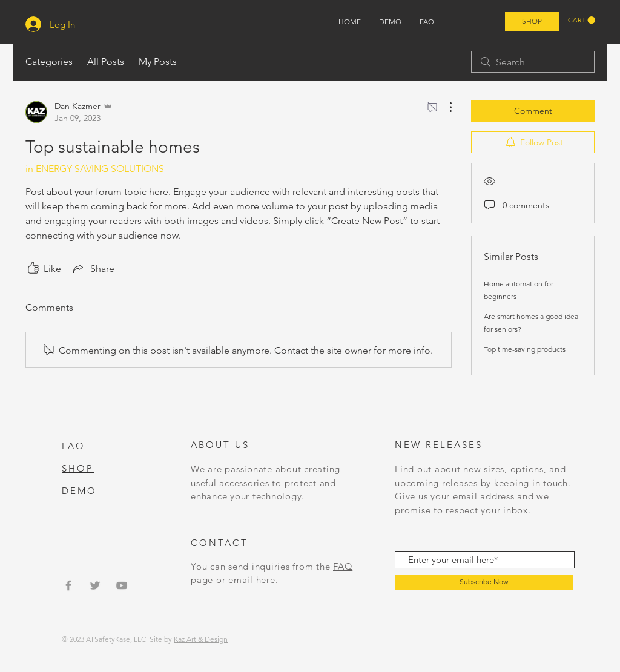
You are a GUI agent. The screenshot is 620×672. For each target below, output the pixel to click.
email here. (253, 580)
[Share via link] (93, 268)
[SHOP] (532, 21)
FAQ (343, 566)
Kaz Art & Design (201, 639)
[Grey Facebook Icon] (68, 585)
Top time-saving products (525, 349)
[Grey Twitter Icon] (95, 585)
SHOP (78, 468)
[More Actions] (444, 107)
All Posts (106, 61)
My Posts (158, 61)
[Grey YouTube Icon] (122, 585)
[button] (582, 20)
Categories (49, 61)
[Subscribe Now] (484, 582)
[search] (533, 62)
